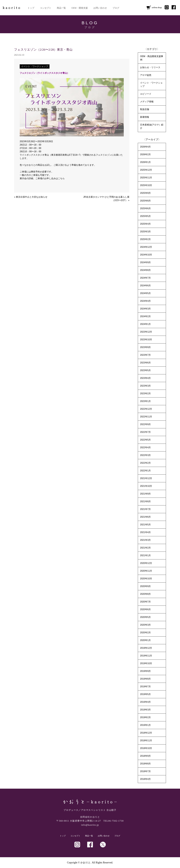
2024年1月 (145, 324)
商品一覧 (61, 8)
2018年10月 (146, 748)
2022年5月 (145, 440)
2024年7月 (145, 278)
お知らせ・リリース (150, 67)
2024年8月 (145, 270)
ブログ (116, 8)
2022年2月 (145, 463)
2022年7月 (145, 432)
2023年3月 (145, 386)
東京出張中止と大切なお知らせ (32, 197)
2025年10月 (146, 185)
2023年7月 (145, 355)
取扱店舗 (145, 109)
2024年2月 (145, 316)
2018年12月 (146, 733)
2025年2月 (145, 239)
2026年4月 (145, 147)
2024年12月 (146, 247)
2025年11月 (146, 178)
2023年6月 (145, 363)
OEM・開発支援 (80, 8)
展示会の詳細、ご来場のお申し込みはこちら (42, 178)
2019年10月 (146, 663)
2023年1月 (145, 401)
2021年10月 (146, 486)
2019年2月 (145, 717)
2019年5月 (145, 694)
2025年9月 (145, 193)
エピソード (146, 94)
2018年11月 (146, 740)
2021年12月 (146, 478)
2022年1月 (145, 471)
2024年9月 (145, 262)
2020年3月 (145, 625)
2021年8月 (145, 501)
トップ (31, 8)
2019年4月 (145, 702)
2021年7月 (145, 509)
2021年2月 (145, 548)
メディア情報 (147, 102)
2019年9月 (145, 671)
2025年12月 (146, 170)
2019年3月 (145, 710)
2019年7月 (145, 687)
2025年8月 (145, 201)
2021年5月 (145, 525)
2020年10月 (146, 579)
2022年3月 (145, 455)
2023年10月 (146, 340)
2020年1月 (145, 640)
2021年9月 (145, 494)
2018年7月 (145, 771)
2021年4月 (145, 532)
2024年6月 (145, 286)
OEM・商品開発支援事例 (152, 58)
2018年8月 (145, 764)
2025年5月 (145, 216)
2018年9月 (145, 756)
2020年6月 (145, 609)
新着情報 (145, 117)
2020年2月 (145, 633)
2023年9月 (145, 347)
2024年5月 (145, 293)
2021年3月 (145, 540)
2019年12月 (146, 648)
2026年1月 (145, 162)
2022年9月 (145, 424)
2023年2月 (145, 393)
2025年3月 (145, 232)
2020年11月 (146, 571)
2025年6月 (145, 208)
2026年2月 (145, 154)
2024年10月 (146, 255)
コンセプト (46, 8)
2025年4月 (145, 224)
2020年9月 (145, 586)
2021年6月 (145, 517)
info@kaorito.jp (90, 825)
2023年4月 (145, 378)
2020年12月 (146, 563)
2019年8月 (145, 679)
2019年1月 (145, 725)
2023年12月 (146, 332)
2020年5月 (145, 617)
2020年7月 (145, 602)
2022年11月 (146, 417)
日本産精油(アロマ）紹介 (152, 126)
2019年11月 (146, 656)
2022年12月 (146, 409)
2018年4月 (145, 779)
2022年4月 (145, 447)
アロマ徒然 (146, 75)
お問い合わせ (100, 8)
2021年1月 (145, 555)
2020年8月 (145, 594)
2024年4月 (145, 301)
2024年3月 (145, 309)
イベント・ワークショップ (35, 66)
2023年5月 (145, 370)
